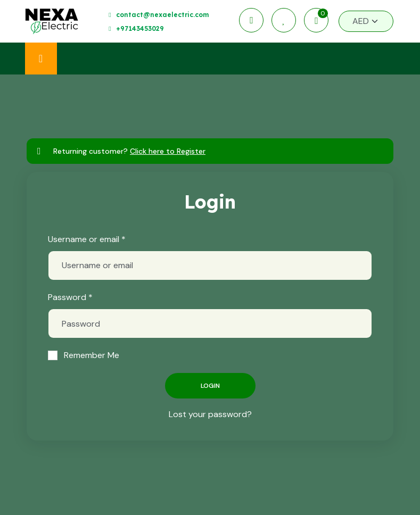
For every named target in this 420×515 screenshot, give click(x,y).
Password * (70, 297)
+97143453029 (140, 28)
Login (210, 386)
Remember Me (92, 355)
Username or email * (87, 239)
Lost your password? (210, 414)
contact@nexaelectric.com (162, 15)
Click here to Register (168, 151)
